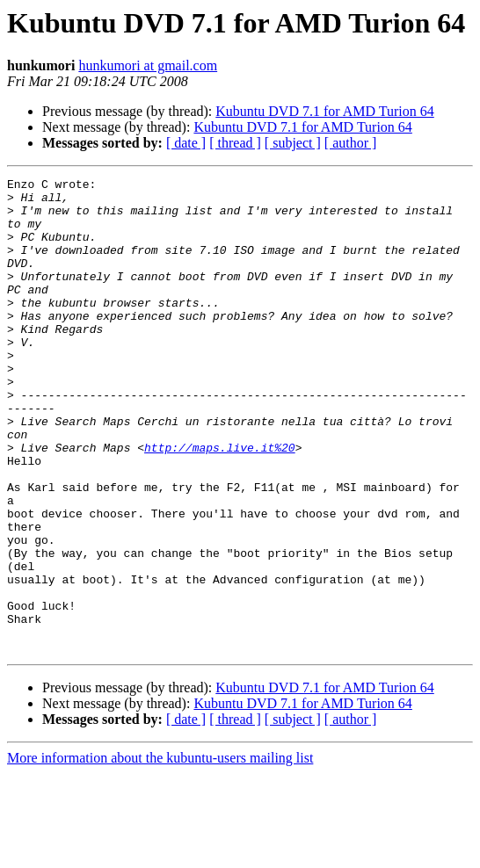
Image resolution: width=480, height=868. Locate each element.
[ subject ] (293, 143)
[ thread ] (235, 143)
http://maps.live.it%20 (220, 503)
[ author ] (351, 143)
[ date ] (186, 143)
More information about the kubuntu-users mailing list (160, 853)
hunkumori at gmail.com (148, 65)
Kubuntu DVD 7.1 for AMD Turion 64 (324, 111)
